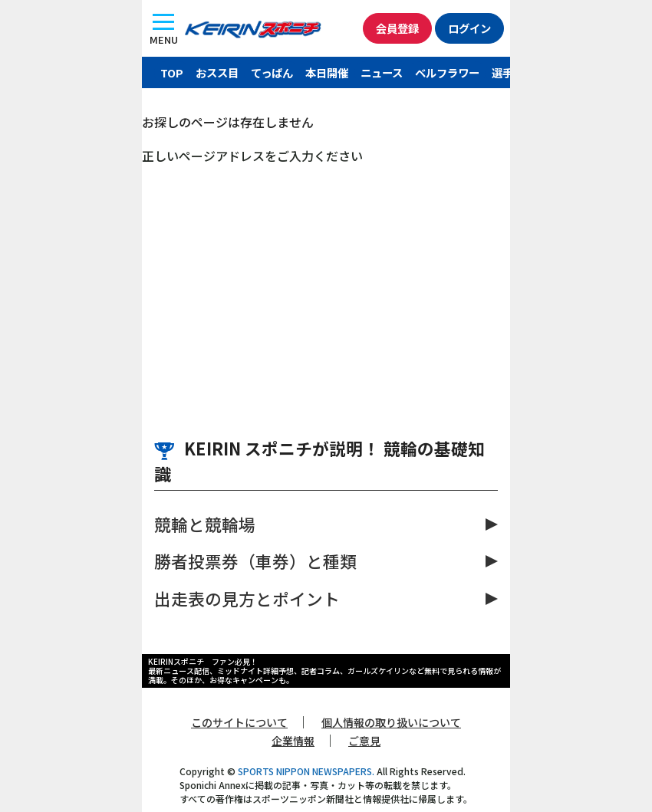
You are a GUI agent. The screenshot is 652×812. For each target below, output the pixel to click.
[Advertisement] (326, 280)
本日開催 (327, 72)
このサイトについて (239, 722)
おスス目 (217, 72)
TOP (172, 72)
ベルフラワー (447, 72)
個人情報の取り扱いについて (391, 722)
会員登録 (397, 28)
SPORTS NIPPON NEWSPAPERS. (306, 771)
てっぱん (272, 72)
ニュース (382, 72)
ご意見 (364, 741)
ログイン (469, 28)
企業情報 (293, 741)
